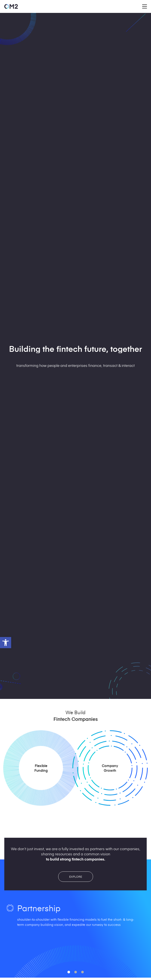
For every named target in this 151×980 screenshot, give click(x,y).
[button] (6, 643)
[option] (75, 922)
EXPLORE (76, 877)
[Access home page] (11, 6)
